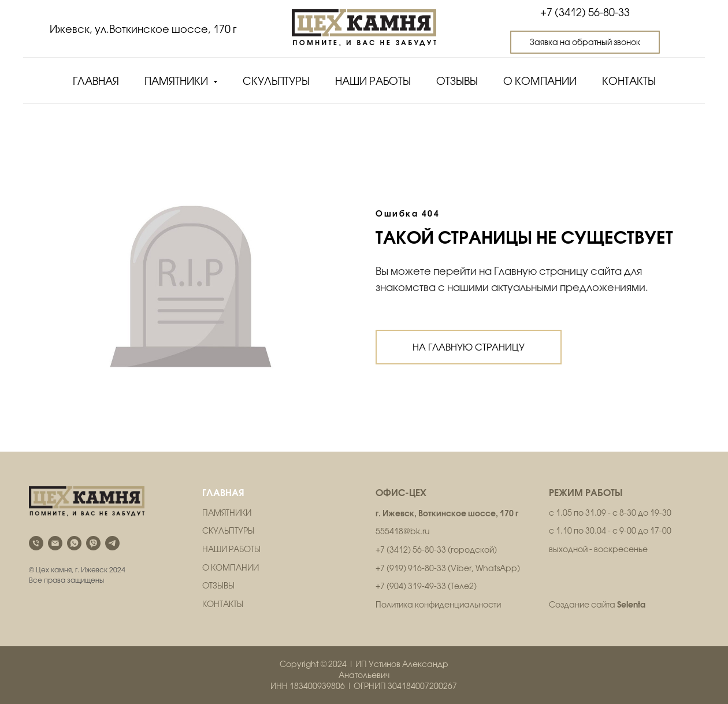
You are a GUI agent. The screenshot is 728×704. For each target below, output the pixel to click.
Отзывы (457, 81)
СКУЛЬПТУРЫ (228, 531)
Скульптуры (276, 81)
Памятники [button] (177, 81)
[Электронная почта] (55, 543)
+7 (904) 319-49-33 (411, 586)
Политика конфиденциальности (438, 605)
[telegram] (112, 543)
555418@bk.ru (403, 531)
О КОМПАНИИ (231, 568)
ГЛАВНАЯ (223, 492)
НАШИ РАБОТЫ (231, 549)
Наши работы (373, 81)
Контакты (629, 81)
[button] (585, 42)
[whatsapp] (74, 543)
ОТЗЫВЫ (218, 586)
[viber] (93, 543)
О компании (540, 81)
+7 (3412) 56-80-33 (585, 12)
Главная (96, 81)
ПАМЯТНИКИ (227, 513)
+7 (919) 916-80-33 (411, 568)
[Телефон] (36, 543)
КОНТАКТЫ (223, 604)
